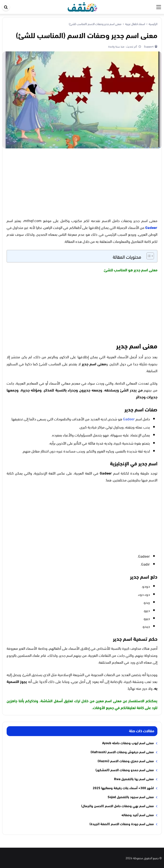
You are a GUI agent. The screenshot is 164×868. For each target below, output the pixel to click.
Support (148, 46)
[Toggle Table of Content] (148, 256)
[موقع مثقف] (83, 6)
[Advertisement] (82, 183)
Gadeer (151, 227)
